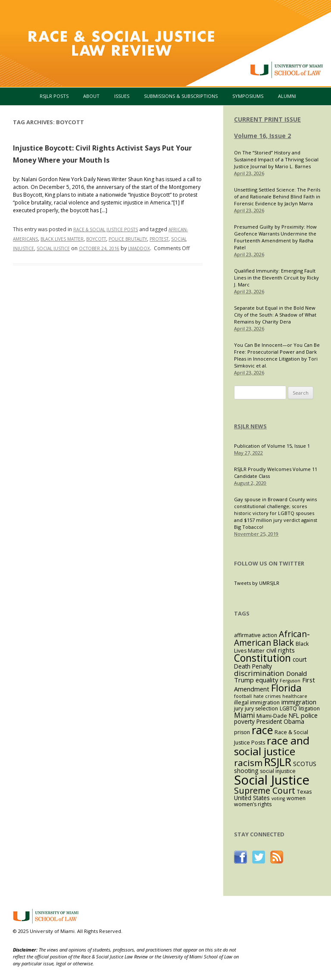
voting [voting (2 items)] (278, 798)
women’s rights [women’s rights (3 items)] (253, 804)
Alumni (287, 96)
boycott (96, 239)
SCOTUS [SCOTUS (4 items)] (305, 764)
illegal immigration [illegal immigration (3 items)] (257, 702)
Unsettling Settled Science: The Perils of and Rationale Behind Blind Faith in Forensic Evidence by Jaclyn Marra (277, 196)
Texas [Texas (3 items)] (304, 792)
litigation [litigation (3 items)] (309, 708)
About (91, 96)
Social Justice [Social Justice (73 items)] (272, 780)
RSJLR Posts (54, 96)
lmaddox (139, 248)
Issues (122, 96)
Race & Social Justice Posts (106, 229)
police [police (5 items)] (309, 715)
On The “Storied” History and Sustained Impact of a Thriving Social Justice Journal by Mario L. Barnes (276, 159)
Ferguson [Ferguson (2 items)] (290, 681)
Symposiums (248, 96)
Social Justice (53, 248)
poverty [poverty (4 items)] (244, 721)
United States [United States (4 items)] (252, 798)
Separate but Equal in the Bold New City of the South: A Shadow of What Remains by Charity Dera (275, 315)
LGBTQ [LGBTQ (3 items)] (288, 708)
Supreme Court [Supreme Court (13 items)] (265, 790)
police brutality (128, 239)
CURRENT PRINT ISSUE (267, 119)
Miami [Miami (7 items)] (244, 715)
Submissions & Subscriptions (181, 96)
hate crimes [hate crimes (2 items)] (267, 696)
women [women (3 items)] (296, 798)
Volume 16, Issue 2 (262, 136)
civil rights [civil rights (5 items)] (281, 650)
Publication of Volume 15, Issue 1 (272, 446)
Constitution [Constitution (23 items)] (262, 658)
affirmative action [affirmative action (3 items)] (256, 635)
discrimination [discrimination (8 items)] (259, 673)
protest (159, 239)
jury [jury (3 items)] (239, 708)
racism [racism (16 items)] (248, 763)
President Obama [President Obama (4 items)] (280, 721)
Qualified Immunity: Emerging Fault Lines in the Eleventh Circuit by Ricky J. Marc (276, 278)
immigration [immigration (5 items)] (299, 702)
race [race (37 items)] (262, 730)
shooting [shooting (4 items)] (246, 771)
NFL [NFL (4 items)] (294, 715)
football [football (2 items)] (243, 696)
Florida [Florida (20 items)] (286, 688)
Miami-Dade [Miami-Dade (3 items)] (272, 716)
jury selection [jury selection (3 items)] (261, 708)
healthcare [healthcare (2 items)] (295, 696)
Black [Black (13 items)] (283, 642)
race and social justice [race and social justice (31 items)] (272, 746)
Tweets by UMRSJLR (257, 583)
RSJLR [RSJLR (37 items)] (278, 762)
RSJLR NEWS (250, 426)
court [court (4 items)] (300, 659)
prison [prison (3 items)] (242, 732)
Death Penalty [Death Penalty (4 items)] (253, 666)
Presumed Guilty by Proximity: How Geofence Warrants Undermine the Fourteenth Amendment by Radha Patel (275, 237)
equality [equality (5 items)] (267, 680)
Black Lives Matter (62, 239)
